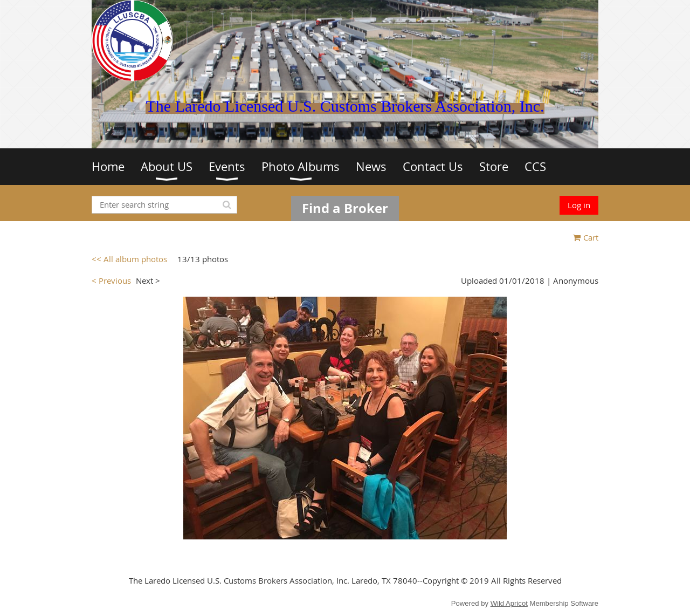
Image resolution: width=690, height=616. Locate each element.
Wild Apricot (509, 603)
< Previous (111, 280)
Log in (579, 205)
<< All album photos (129, 259)
